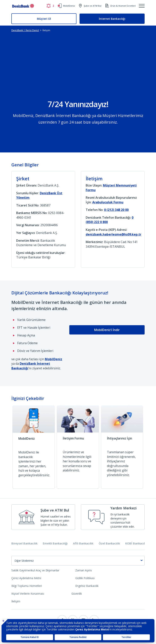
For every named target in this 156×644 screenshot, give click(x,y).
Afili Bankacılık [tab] (83, 543)
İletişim (16, 601)
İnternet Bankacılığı (112, 19)
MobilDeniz (53, 359)
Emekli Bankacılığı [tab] (55, 543)
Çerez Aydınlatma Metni (26, 578)
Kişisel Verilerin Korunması (28, 594)
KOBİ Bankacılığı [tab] (137, 543)
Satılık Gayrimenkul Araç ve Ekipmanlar (35, 570)
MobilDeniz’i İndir (107, 330)
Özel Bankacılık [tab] (109, 543)
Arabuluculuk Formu (108, 202)
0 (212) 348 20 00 (116, 210)
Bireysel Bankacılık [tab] (24, 543)
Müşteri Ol (44, 19)
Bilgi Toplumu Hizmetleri (27, 586)
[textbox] (78, 561)
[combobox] (78, 561)
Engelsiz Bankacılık (87, 586)
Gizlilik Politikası (85, 578)
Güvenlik (77, 594)
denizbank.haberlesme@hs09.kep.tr (114, 234)
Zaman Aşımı (84, 570)
